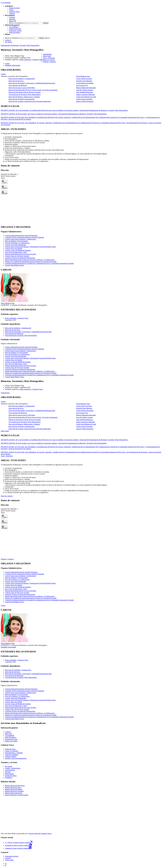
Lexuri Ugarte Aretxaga (84, 79)
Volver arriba (9, 860)
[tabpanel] (81, 86)
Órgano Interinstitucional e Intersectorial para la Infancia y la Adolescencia (30, 260)
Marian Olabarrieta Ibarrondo (86, 88)
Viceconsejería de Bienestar (18, 85)
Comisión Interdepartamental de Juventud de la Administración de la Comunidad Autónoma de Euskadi (39, 263)
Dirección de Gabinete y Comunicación (22, 79)
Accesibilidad (14, 27)
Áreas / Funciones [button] (49, 58)
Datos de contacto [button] (49, 60)
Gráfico (3, 74)
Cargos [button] (7, 63)
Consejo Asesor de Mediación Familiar (18, 250)
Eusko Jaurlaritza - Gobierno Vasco (31, 60)
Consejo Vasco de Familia (14, 249)
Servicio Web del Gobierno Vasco (40, 833)
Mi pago (8, 772)
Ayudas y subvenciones (13, 768)
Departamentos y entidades (14, 753)
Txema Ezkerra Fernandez (85, 83)
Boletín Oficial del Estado (14, 793)
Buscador (12, 19)
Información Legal (11, 739)
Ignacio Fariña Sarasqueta (85, 101)
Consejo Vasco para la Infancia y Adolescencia (20, 239)
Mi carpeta (9, 42)
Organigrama (5, 393)
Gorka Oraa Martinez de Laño (86, 97)
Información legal (15, 29)
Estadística (9, 778)
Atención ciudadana (12, 755)
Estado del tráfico (11, 776)
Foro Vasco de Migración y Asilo (16, 252)
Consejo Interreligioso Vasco (15, 265)
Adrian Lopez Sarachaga (84, 99)
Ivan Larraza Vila (82, 85)
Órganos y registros (7, 559)
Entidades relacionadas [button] (13, 65)
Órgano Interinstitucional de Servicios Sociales (21, 254)
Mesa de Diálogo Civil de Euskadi (16, 241)
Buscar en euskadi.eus (16, 23)
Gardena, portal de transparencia (16, 758)
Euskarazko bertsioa (12, 856)
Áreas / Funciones (7, 456)
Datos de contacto (7, 496)
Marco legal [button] (47, 56)
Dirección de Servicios (16, 81)
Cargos (3, 605)
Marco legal (5, 431)
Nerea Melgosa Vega (83, 76)
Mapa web (13, 21)
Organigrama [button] (47, 54)
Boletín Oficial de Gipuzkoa (14, 791)
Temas (11, 10)
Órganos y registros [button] (49, 62)
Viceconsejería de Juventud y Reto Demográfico (24, 95)
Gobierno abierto (11, 756)
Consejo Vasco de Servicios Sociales (17, 256)
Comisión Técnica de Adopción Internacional (20, 258)
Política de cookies (15, 31)
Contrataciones (10, 770)
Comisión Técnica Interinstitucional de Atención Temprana (24, 237)
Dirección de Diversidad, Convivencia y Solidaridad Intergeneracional (32, 83)
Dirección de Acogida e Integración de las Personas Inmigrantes (30, 101)
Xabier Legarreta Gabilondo (85, 95)
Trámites (12, 14)
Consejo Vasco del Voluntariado (15, 245)
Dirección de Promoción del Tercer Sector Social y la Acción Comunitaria (33, 90)
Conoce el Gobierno (12, 751)
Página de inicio (14, 8)
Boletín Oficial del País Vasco (15, 786)
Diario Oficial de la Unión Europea (17, 795)
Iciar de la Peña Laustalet (85, 90)
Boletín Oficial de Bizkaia (14, 789)
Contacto (12, 17)
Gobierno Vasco (14, 12)
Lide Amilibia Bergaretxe (85, 92)
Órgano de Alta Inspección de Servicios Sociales (25, 92)
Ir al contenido (6, 3)
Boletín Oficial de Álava (13, 787)
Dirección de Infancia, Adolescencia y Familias (24, 97)
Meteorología (9, 774)
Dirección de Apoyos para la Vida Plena (22, 88)
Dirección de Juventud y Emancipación (21, 99)
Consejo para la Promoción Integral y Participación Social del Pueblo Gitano (30, 247)
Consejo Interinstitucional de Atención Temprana (21, 235)
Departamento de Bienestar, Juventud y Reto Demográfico (20, 45)
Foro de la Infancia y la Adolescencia (17, 243)
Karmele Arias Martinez (84, 81)
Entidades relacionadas (8, 647)
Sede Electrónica (15, 32)
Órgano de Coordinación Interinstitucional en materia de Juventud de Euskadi (31, 262)
